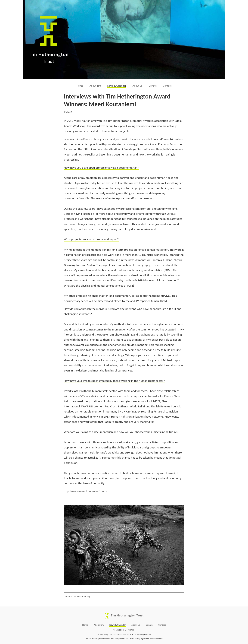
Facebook (119, 630)
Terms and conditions (118, 634)
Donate (153, 86)
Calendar (68, 596)
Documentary (84, 596)
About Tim (95, 86)
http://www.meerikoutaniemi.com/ (86, 491)
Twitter (131, 630)
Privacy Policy (103, 634)
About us (137, 86)
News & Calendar (117, 86)
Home (80, 86)
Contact (167, 86)
